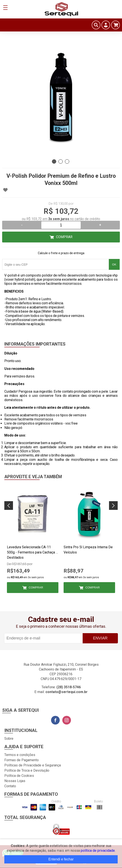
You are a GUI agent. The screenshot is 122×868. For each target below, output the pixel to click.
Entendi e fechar (61, 859)
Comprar (64, 237)
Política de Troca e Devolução (27, 770)
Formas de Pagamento (22, 760)
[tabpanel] (61, 98)
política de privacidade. (98, 851)
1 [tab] (54, 161)
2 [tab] (61, 161)
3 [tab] (67, 161)
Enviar (100, 638)
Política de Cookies (19, 776)
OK (114, 264)
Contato (10, 786)
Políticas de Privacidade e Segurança (33, 765)
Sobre (9, 739)
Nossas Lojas (15, 781)
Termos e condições (20, 755)
